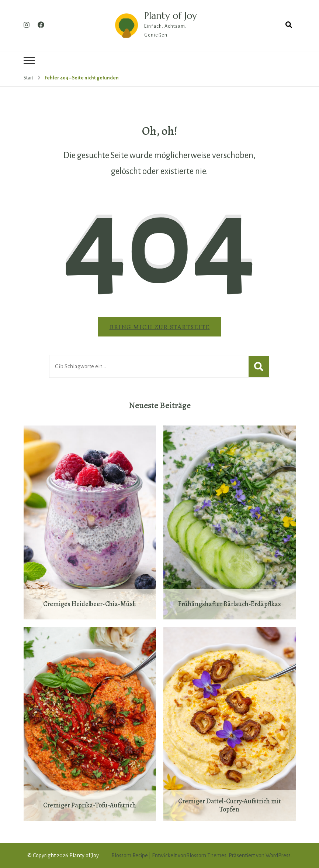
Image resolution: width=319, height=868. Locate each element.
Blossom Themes (206, 855)
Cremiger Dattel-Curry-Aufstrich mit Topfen (230, 805)
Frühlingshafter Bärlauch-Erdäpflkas (230, 604)
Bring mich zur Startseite (160, 327)
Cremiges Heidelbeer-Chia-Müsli (90, 604)
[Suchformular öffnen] (289, 25)
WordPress (278, 855)
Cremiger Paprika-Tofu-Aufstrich (90, 806)
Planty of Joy (170, 16)
